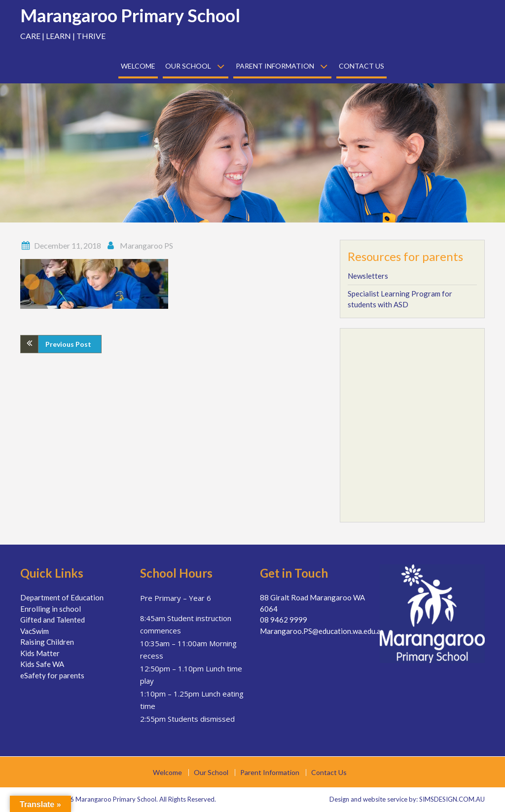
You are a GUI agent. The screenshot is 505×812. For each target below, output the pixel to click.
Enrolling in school (51, 609)
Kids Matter (40, 653)
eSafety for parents (52, 675)
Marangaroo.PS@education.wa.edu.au (322, 631)
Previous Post (68, 344)
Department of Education (62, 597)
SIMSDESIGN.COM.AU (452, 799)
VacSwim (35, 631)
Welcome (138, 66)
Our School (188, 66)
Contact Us (361, 66)
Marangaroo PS (146, 245)
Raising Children (47, 642)
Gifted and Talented (53, 620)
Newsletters (368, 276)
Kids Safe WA (42, 664)
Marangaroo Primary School (130, 15)
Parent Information (275, 66)
